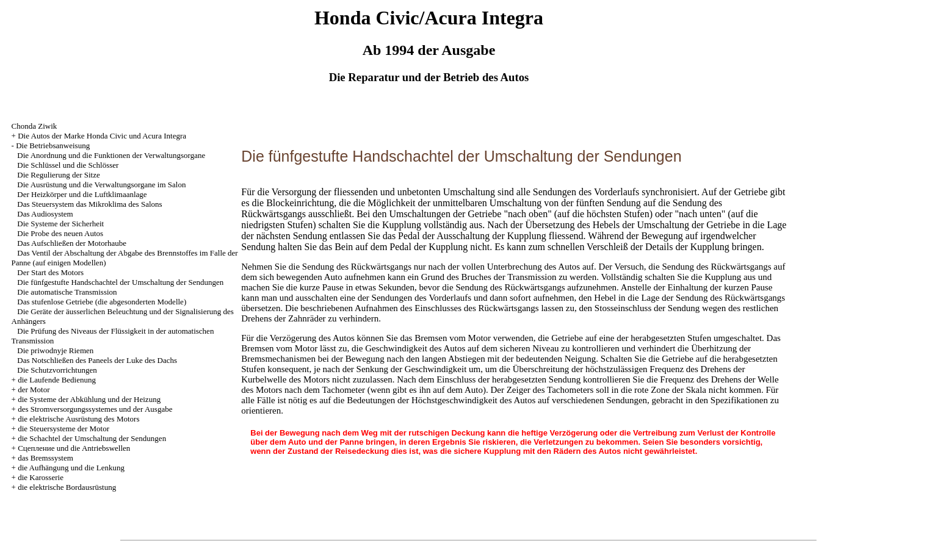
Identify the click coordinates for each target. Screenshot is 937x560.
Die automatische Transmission (67, 292)
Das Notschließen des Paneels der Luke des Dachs (97, 360)
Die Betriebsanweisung (53, 145)
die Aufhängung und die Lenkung (71, 468)
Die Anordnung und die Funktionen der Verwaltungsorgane (111, 155)
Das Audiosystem (45, 214)
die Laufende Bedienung (57, 380)
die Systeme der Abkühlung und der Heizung (89, 399)
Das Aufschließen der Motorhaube (72, 243)
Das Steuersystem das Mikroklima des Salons (89, 204)
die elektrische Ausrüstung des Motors (78, 419)
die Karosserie (41, 477)
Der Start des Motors (50, 272)
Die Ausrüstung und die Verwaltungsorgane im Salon (101, 185)
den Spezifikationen (731, 400)
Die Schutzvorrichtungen (57, 370)
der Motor (34, 389)
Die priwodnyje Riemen (55, 350)
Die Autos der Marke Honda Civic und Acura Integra (102, 136)
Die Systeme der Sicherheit (60, 224)
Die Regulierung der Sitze (58, 175)
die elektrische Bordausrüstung (67, 487)
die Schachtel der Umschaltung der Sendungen (92, 438)
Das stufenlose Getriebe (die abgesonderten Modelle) (102, 302)
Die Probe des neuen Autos (60, 233)
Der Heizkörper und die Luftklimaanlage (82, 194)
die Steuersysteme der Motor (63, 429)
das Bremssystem (45, 458)
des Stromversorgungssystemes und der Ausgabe (95, 409)
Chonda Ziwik (34, 126)
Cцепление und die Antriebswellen (74, 448)
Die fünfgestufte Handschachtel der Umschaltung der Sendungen (120, 282)
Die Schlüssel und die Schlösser (68, 165)
